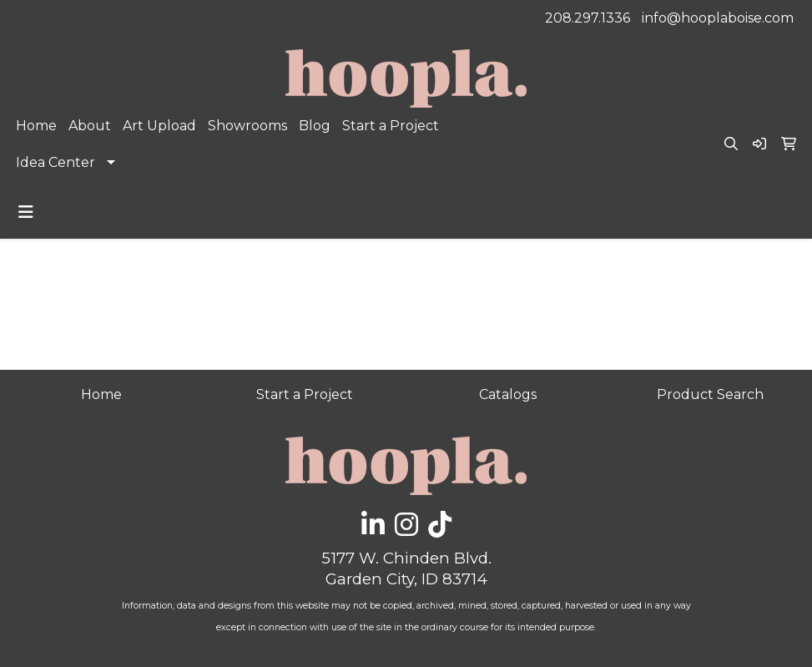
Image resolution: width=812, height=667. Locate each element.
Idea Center (55, 162)
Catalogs (508, 394)
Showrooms (247, 126)
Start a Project (391, 126)
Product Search (710, 394)
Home (36, 126)
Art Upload (159, 126)
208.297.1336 (588, 18)
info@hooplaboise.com (718, 18)
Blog (315, 126)
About (90, 126)
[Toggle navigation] (26, 212)
